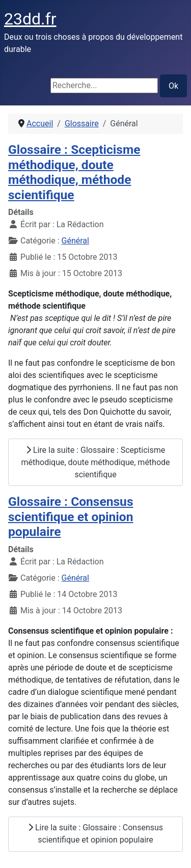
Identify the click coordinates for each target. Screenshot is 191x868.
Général (75, 241)
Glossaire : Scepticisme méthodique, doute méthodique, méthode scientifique (74, 172)
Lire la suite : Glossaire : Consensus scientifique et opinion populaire (95, 834)
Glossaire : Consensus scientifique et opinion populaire (71, 517)
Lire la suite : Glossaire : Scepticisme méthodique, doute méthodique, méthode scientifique (95, 462)
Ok (173, 86)
